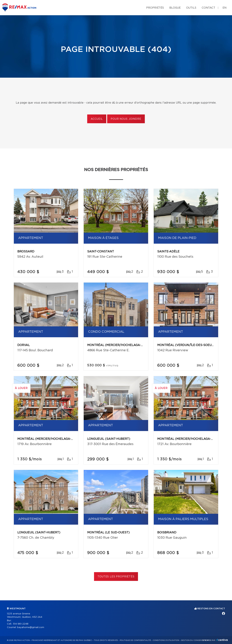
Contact (208, 8)
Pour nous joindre (126, 119)
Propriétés (155, 8)
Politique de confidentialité (135, 640)
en (224, 8)
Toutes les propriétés (116, 577)
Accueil (97, 119)
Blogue (175, 8)
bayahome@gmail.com (31, 627)
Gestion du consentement (195, 640)
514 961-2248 (21, 624)
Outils (191, 8)
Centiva (222, 640)
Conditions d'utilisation (166, 640)
